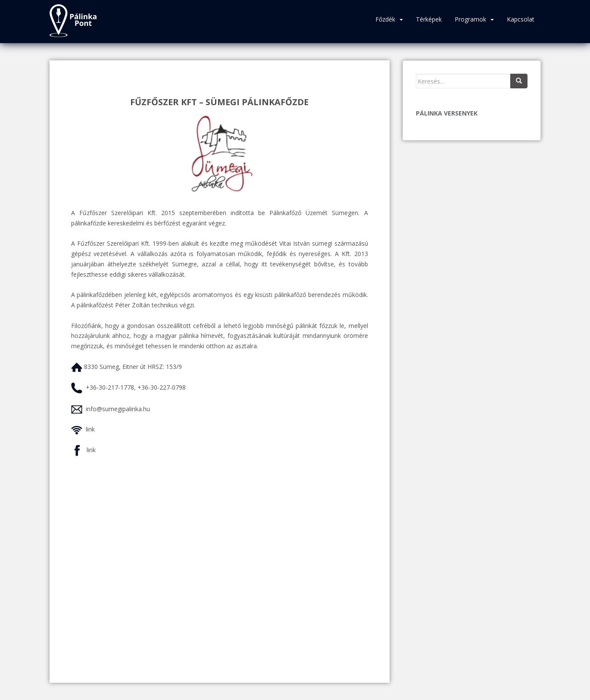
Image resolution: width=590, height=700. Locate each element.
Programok (470, 19)
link (90, 429)
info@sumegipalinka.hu (118, 409)
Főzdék (385, 19)
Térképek (429, 19)
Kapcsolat (521, 19)
